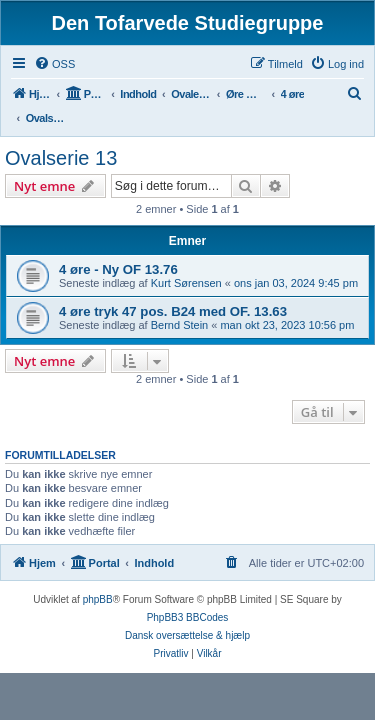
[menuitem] (54, 64)
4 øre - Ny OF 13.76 (118, 269)
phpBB (98, 599)
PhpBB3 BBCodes (188, 617)
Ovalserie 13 (61, 158)
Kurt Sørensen (186, 283)
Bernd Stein (179, 325)
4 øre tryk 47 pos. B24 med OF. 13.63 (173, 311)
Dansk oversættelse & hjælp (187, 635)
